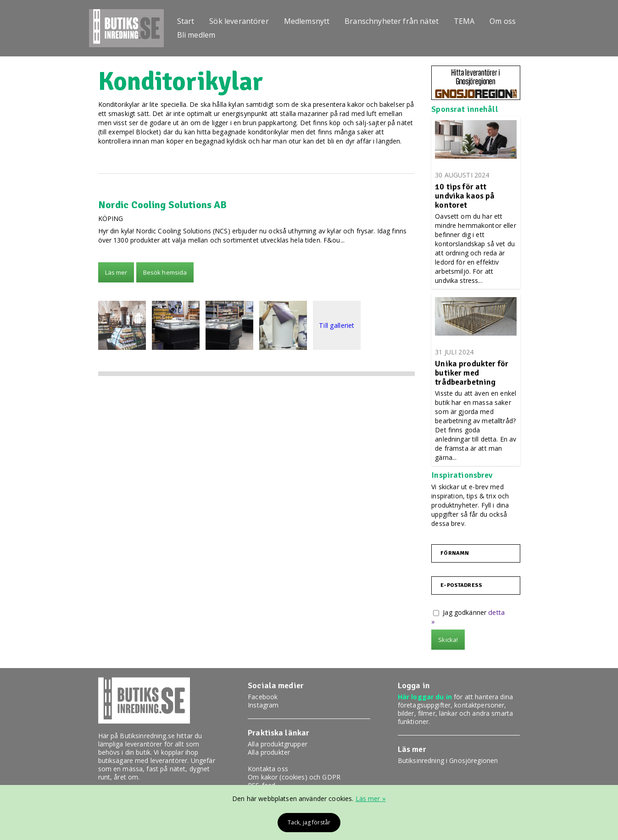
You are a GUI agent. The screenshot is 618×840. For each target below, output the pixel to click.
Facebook (263, 697)
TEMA (474, 20)
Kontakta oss (268, 769)
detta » (499, 612)
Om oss (514, 20)
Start (188, 20)
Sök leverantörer (243, 20)
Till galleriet (337, 325)
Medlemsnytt (312, 20)
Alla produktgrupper (278, 744)
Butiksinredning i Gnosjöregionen (448, 760)
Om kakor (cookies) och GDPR (294, 777)
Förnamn (455, 553)
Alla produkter (269, 752)
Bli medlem (198, 36)
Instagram (263, 705)
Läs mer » (370, 799)
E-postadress (461, 586)
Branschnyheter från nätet (399, 20)
